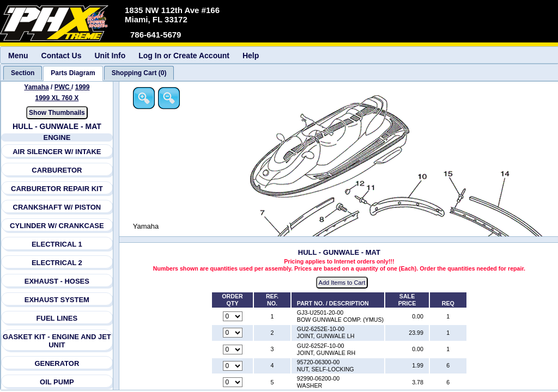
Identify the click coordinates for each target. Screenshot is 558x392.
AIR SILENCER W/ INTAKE (57, 152)
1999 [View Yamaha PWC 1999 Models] (83, 87)
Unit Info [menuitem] (110, 56)
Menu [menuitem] (18, 56)
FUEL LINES (57, 318)
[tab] (23, 73)
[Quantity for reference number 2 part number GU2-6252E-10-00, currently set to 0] (233, 333)
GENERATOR (57, 363)
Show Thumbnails (57, 113)
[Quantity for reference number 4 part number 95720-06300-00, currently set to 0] (233, 366)
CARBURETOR (57, 170)
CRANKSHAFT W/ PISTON (57, 207)
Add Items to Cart (342, 283)
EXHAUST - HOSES (57, 281)
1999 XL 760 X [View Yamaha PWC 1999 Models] (57, 98)
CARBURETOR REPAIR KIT (57, 189)
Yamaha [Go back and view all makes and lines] (36, 87)
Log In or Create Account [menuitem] (184, 56)
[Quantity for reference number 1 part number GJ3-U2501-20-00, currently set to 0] (233, 316)
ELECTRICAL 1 (57, 244)
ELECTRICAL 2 (57, 263)
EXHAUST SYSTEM (57, 300)
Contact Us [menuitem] (62, 56)
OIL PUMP (57, 382)
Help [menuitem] (251, 56)
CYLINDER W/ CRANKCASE (57, 226)
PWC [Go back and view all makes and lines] (63, 87)
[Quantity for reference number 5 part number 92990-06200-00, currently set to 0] (233, 382)
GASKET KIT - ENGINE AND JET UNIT (57, 341)
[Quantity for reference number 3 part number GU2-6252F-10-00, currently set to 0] (233, 350)
